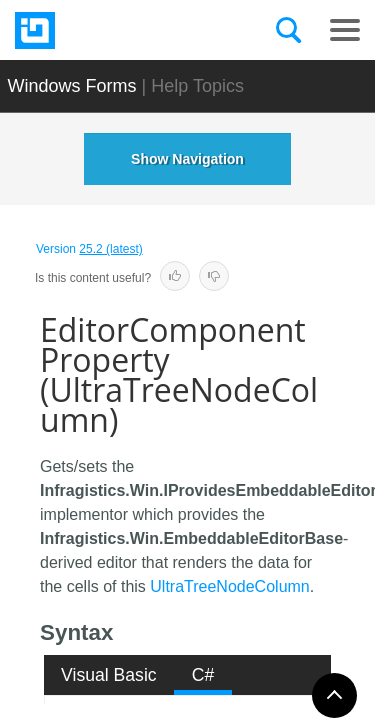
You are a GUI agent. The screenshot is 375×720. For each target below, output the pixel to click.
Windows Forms (72, 86)
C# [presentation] (203, 675)
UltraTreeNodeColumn (229, 586)
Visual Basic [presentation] (109, 675)
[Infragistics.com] (115, 30)
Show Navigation (187, 159)
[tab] (109, 675)
